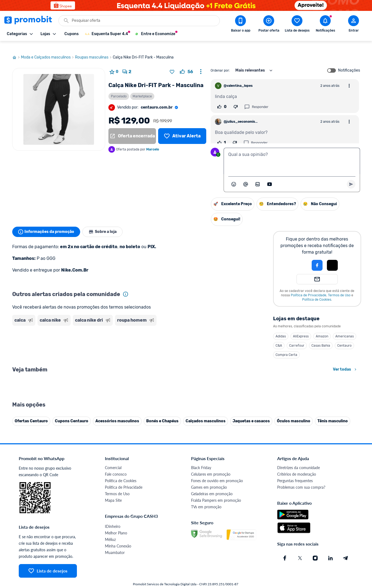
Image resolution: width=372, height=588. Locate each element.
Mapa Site (113, 493)
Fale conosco (116, 467)
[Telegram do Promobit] (346, 550)
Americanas (345, 329)
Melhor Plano (116, 525)
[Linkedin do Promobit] (330, 550)
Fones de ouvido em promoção (217, 473)
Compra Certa (286, 347)
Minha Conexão (118, 538)
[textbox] (292, 153)
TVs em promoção (206, 499)
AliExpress (301, 329)
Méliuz (110, 532)
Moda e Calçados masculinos (48, 50)
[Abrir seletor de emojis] (234, 177)
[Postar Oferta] (269, 25)
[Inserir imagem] (258, 177)
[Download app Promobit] (240, 25)
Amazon (322, 329)
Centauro (344, 338)
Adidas (281, 329)
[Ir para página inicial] (17, 50)
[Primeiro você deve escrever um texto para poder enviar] (351, 177)
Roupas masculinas (94, 50)
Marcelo (153, 142)
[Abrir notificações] (325, 25)
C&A (279, 338)
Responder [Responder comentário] (256, 99)
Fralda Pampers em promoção (216, 493)
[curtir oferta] (186, 64)
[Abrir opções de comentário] (349, 78)
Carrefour (297, 338)
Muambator (115, 545)
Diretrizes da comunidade (298, 460)
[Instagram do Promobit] (315, 550)
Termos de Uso (339, 288)
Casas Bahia (321, 338)
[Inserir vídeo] (270, 177)
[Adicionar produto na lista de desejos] (172, 64)
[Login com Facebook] (317, 258)
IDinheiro (113, 519)
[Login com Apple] (332, 258)
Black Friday (201, 460)
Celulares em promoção (211, 467)
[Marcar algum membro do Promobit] (246, 177)
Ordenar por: (220, 63)
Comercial (113, 460)
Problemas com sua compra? (301, 480)
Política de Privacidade (309, 288)
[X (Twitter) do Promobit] (300, 550)
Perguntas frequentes (295, 473)
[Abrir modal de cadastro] (354, 25)
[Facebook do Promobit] (285, 550)
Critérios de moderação (297, 467)
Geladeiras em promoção (212, 486)
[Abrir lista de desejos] (297, 25)
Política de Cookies (317, 292)
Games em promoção (209, 480)
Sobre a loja (105, 224)
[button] (299, 258)
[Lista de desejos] (182, 128)
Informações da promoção (47, 224)
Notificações (349, 63)
